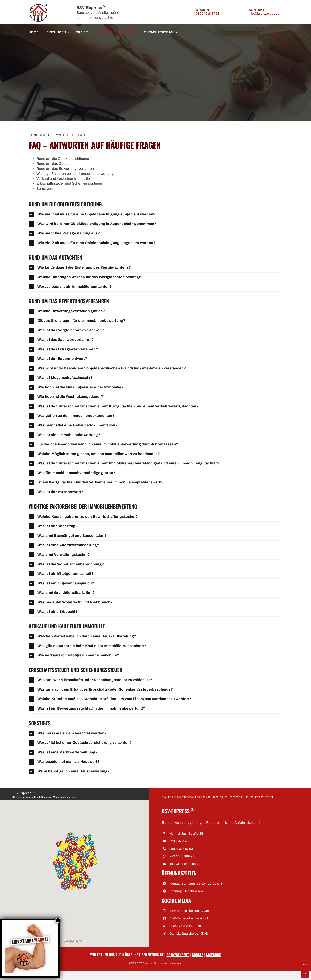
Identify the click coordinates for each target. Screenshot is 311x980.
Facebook (213, 955)
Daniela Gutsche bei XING (189, 934)
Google (197, 955)
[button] (155, 214)
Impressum (176, 963)
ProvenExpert (178, 955)
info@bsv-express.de (264, 14)
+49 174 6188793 (182, 856)
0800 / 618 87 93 (208, 14)
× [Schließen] (58, 920)
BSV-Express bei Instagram (189, 911)
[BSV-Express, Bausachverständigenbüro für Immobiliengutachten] (38, 6)
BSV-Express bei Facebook (189, 918)
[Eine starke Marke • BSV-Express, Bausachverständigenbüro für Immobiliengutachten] (30, 925)
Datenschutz (161, 963)
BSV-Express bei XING (186, 926)
